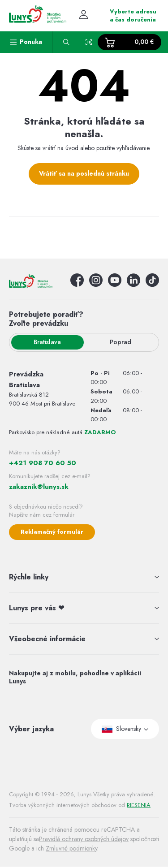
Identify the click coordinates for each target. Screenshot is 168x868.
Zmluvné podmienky (71, 848)
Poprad (121, 342)
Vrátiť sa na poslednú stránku (84, 173)
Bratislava (47, 342)
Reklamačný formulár (52, 532)
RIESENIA (139, 805)
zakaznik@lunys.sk (39, 487)
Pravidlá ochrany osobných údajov (84, 839)
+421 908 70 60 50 (43, 463)
